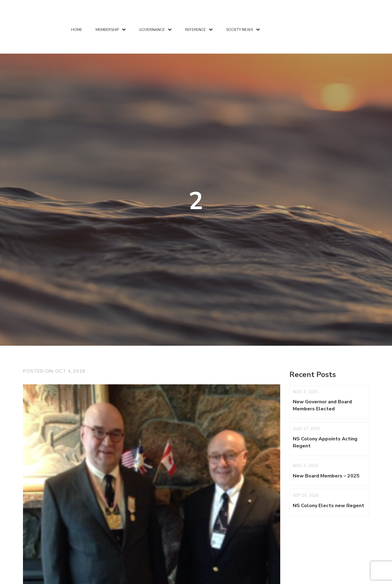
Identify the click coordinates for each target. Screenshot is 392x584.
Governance (152, 30)
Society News (239, 30)
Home (77, 30)
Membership (107, 30)
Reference (195, 30)
